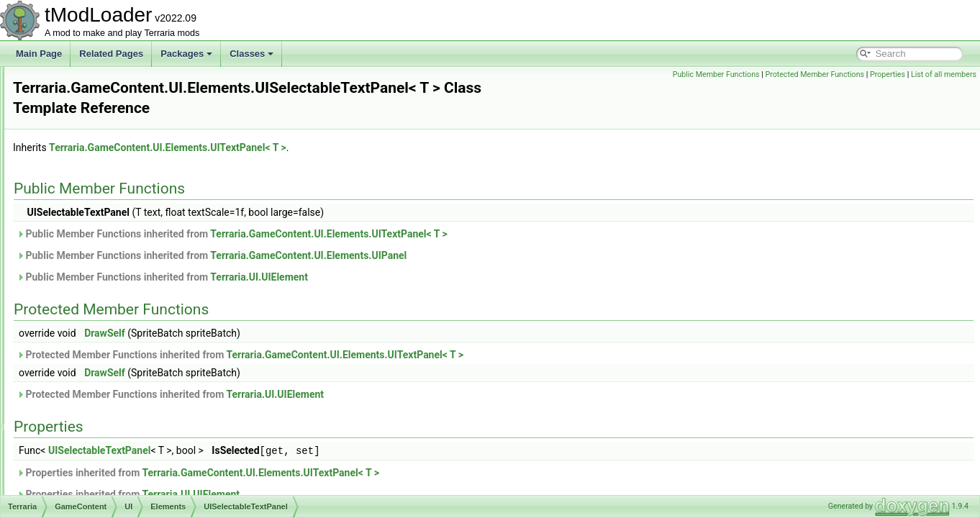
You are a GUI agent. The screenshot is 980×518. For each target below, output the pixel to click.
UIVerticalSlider (123, 414)
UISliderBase (119, 319)
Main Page (39, 54)
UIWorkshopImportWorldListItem (156, 430)
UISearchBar (118, 272)
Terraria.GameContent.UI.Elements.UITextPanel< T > (348, 132)
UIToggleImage (123, 383)
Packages (186, 54)
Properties (888, 74)
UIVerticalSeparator (131, 399)
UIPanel (109, 177)
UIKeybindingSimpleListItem (148, 114)
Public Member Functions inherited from (412, 219)
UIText (106, 335)
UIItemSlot (114, 82)
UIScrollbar (115, 256)
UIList (105, 161)
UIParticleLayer (123, 193)
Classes (251, 54)
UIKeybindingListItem (134, 98)
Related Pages (111, 54)
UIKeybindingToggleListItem (147, 145)
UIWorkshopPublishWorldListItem (158, 462)
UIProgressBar (122, 209)
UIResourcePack (126, 224)
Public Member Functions (716, 74)
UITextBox (113, 351)
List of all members (944, 74)
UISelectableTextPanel (137, 288)
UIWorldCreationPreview (141, 478)
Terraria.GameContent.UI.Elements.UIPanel (488, 240)
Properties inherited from (378, 457)
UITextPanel (117, 367)
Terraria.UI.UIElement (439, 262)
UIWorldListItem (124, 494)
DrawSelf (285, 318)
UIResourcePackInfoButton (146, 240)
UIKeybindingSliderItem (139, 129)
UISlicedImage (122, 304)
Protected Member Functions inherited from (420, 340)
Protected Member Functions (815, 74)
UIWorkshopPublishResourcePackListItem (174, 446)
